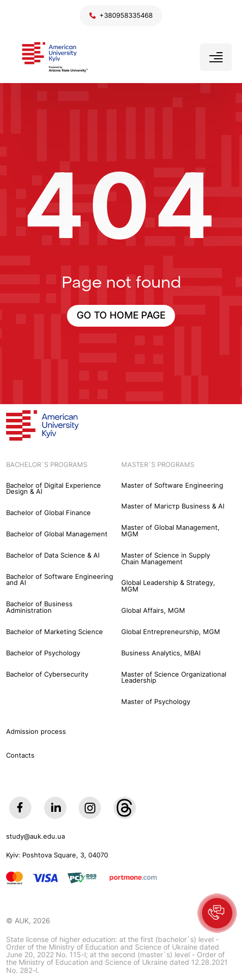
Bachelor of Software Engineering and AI (60, 580)
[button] (217, 913)
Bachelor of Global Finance (48, 513)
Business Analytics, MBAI (161, 654)
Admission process (36, 732)
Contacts (20, 755)
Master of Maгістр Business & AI (173, 507)
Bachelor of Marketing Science (55, 632)
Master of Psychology (156, 702)
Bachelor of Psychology (43, 654)
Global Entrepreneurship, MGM (171, 632)
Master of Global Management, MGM (170, 531)
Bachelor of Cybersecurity (47, 675)
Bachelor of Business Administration (39, 607)
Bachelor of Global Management (57, 535)
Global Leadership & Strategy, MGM (168, 586)
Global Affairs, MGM (153, 611)
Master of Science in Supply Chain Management (166, 559)
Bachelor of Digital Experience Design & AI (54, 489)
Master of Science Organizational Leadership (174, 678)
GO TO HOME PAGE (121, 315)
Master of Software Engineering (172, 486)
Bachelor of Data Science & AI (53, 556)
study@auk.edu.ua (36, 837)
